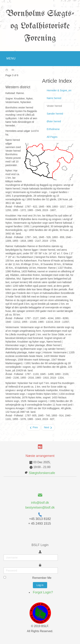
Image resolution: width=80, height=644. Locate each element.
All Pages (52, 137)
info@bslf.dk (40, 503)
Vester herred (54, 106)
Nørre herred (54, 98)
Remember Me (42, 578)
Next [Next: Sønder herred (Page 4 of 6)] (48, 427)
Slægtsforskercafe (42, 473)
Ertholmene (53, 129)
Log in (40, 585)
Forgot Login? (43, 592)
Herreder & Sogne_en (59, 90)
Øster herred (54, 121)
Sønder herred (55, 114)
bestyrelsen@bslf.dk (40, 507)
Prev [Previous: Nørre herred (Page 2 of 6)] (34, 427)
